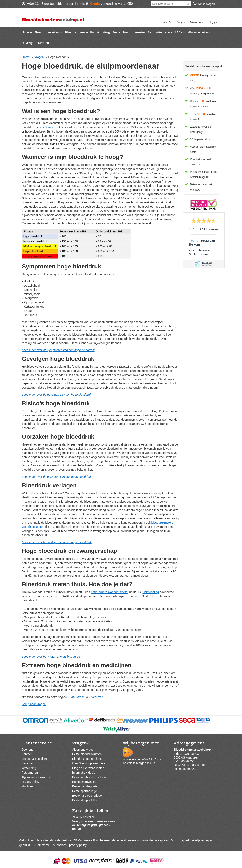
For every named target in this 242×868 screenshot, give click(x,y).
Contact (26, 754)
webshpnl (195, 750)
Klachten (27, 786)
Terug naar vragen (34, 704)
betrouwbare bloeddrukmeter (110, 592)
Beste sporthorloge (85, 791)
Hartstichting (151, 592)
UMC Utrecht (77, 697)
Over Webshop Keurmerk (89, 763)
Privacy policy (30, 782)
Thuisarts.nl (96, 697)
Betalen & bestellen (34, 759)
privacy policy (78, 845)
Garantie (27, 763)
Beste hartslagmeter (85, 786)
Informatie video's (84, 773)
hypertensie (46, 127)
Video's (167, 22)
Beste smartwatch (84, 782)
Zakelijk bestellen (83, 817)
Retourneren (30, 773)
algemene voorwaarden (139, 840)
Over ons (27, 750)
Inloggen (213, 22)
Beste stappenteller (85, 800)
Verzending (29, 768)
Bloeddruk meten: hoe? (87, 759)
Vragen (181, 22)
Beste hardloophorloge (87, 796)
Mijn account (197, 22)
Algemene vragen (84, 750)
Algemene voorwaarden (37, 777)
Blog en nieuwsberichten (88, 768)
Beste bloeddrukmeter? (87, 754)
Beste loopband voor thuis (89, 777)
